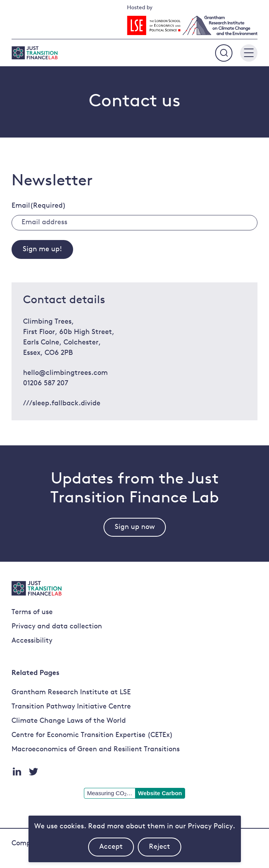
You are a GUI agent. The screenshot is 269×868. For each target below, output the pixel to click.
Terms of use (32, 612)
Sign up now (135, 527)
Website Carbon (160, 793)
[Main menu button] (249, 53)
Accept (117, 850)
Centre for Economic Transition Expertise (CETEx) (92, 735)
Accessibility (32, 641)
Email (39, 206)
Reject (165, 850)
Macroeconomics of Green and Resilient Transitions (96, 750)
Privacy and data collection (57, 627)
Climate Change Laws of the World (69, 721)
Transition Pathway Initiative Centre (71, 707)
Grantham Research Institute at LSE (71, 693)
